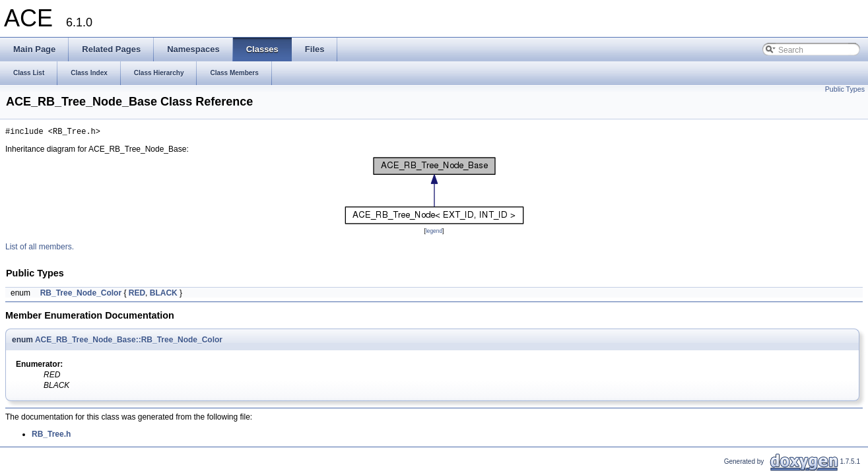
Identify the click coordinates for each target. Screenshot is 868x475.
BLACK (164, 295)
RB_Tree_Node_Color (81, 295)
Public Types (845, 89)
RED (137, 295)
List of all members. (40, 249)
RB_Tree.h (51, 436)
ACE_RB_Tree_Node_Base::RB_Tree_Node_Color (129, 342)
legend (434, 233)
